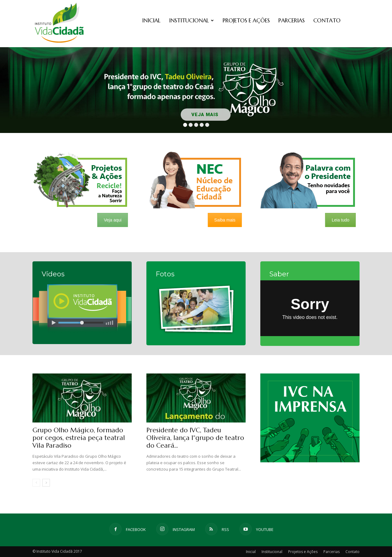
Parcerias (292, 20)
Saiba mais (222, 220)
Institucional (191, 20)
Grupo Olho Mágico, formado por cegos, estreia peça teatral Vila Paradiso (79, 438)
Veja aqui (110, 220)
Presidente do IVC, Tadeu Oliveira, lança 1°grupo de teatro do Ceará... (195, 438)
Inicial (151, 20)
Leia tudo (338, 220)
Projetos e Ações (246, 20)
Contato (327, 20)
